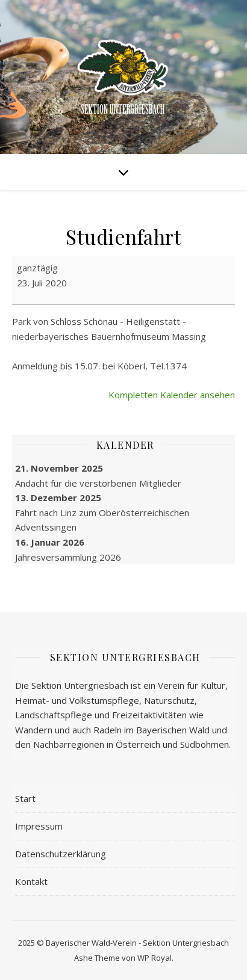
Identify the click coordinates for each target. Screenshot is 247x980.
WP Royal (155, 958)
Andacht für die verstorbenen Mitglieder (98, 482)
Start (25, 798)
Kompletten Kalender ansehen (172, 395)
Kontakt (31, 881)
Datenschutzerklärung (61, 854)
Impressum (39, 826)
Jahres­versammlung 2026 (68, 556)
